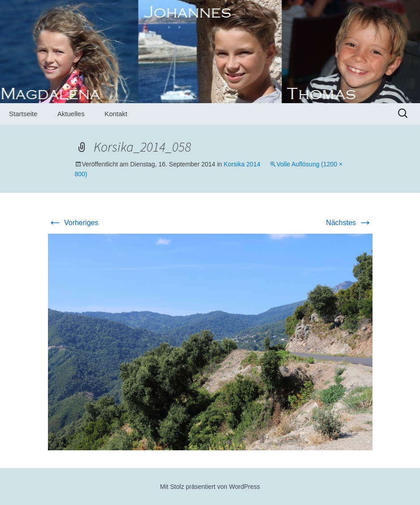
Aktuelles (71, 114)
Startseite (23, 114)
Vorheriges (73, 223)
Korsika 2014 (242, 164)
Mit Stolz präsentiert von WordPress (210, 487)
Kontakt (116, 114)
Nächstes (349, 223)
